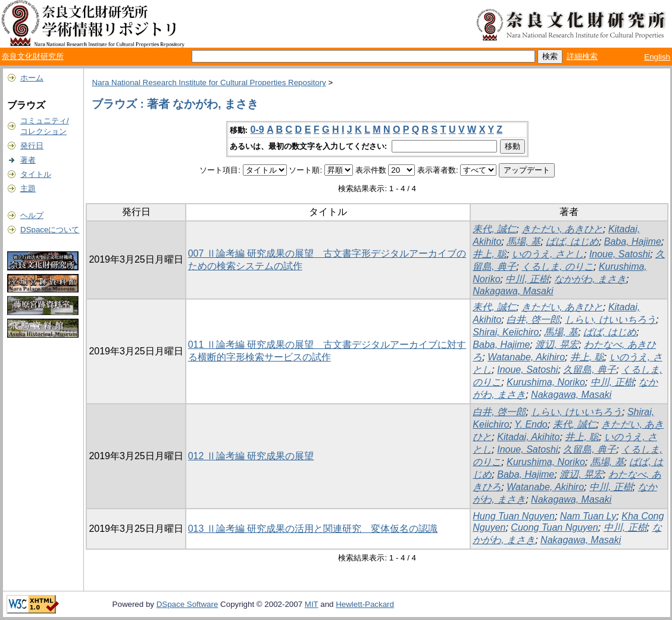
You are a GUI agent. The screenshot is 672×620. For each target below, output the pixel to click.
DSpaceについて (50, 230)
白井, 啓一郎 (533, 320)
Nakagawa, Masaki (513, 291)
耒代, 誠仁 (494, 229)
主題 (28, 189)
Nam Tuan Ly (588, 516)
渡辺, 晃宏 (557, 345)
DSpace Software (187, 604)
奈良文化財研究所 (33, 56)
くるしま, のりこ (557, 267)
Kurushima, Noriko (546, 382)
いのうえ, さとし (548, 254)
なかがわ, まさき (590, 279)
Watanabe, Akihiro (526, 357)
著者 (28, 160)
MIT (312, 604)
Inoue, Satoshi (620, 254)
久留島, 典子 (590, 370)
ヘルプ (32, 215)
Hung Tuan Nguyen (514, 516)
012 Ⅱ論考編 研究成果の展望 (251, 456)
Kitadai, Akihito (528, 437)
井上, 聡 (490, 254)
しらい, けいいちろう (610, 320)
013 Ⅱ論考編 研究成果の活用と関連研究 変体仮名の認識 (313, 529)
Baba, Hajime (633, 242)
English (657, 57)
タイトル (36, 174)
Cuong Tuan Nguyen (554, 527)
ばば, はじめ (572, 242)
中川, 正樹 (527, 279)
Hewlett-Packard (365, 604)
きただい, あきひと (562, 229)
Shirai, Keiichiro (506, 332)
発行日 (32, 146)
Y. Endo (531, 424)
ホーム (32, 78)
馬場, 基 (523, 242)
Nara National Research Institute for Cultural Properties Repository (209, 82)
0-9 (257, 130)
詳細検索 (582, 56)
